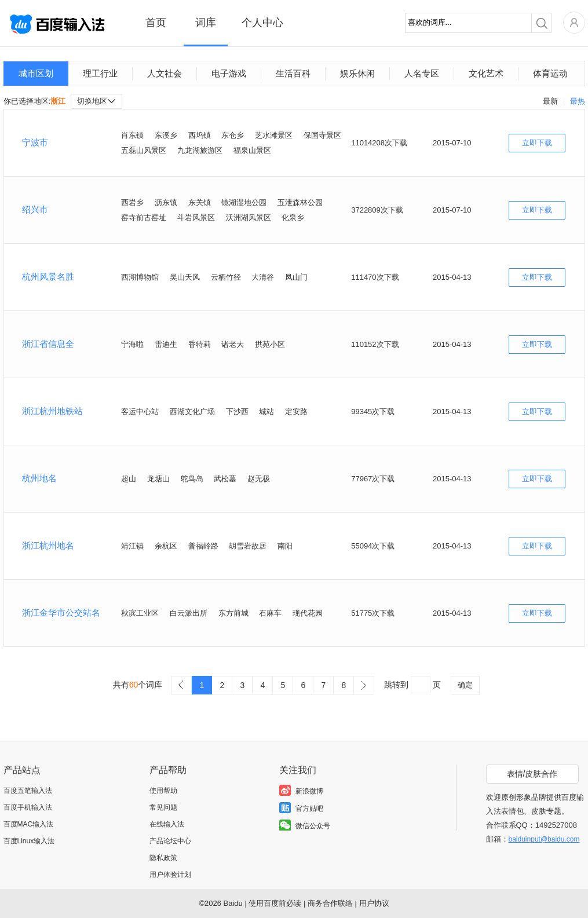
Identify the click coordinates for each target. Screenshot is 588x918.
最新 (550, 101)
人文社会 (165, 73)
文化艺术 (486, 73)
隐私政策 (163, 858)
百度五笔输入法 (28, 791)
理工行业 (100, 73)
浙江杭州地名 (48, 545)
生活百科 (293, 73)
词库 (206, 23)
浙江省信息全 (48, 344)
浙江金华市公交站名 (61, 612)
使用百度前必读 (275, 903)
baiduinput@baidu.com (544, 839)
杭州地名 (39, 478)
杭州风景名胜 (48, 277)
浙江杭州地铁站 (52, 411)
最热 (578, 101)
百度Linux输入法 (29, 841)
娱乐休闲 (357, 73)
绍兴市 (35, 209)
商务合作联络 (330, 903)
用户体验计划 (170, 875)
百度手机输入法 (28, 807)
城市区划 (36, 73)
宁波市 (35, 142)
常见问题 (163, 807)
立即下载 (537, 143)
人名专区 (422, 73)
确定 (465, 685)
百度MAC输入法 (29, 824)
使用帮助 (163, 791)
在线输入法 (167, 824)
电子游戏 (229, 73)
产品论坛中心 (170, 841)
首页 (156, 23)
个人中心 (262, 23)
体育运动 (550, 73)
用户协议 (374, 903)
